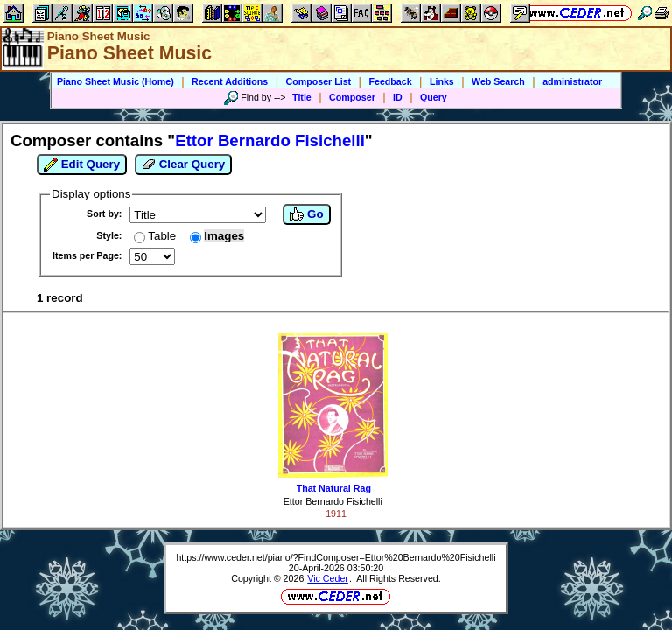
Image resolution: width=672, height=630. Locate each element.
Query (434, 97)
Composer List (319, 81)
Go (306, 214)
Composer (352, 97)
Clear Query (183, 164)
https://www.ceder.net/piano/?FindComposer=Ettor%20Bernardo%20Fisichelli (336, 557)
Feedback (390, 81)
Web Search (498, 81)
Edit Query (82, 164)
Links (442, 81)
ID (398, 97)
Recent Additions (230, 81)
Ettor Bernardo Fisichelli (333, 501)
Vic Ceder (328, 578)
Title (302, 97)
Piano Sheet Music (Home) (115, 81)
